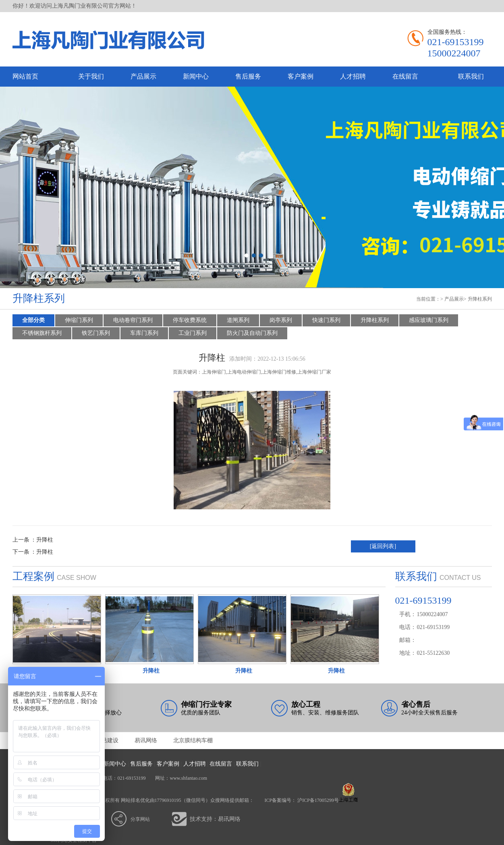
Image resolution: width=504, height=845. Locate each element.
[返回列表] (383, 546)
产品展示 (143, 76)
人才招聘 (353, 76)
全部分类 (33, 320)
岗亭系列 (281, 320)
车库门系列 (144, 333)
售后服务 (248, 76)
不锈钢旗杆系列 (42, 333)
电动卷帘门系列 (133, 320)
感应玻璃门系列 (429, 320)
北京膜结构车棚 (193, 740)
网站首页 (25, 76)
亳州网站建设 (102, 740)
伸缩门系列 (79, 320)
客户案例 (301, 76)
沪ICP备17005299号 (318, 800)
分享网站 (140, 819)
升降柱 (45, 540)
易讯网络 (146, 740)
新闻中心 (196, 76)
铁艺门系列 (96, 333)
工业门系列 (193, 333)
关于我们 (91, 76)
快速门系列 (326, 320)
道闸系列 (238, 320)
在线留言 (405, 76)
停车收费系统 (190, 320)
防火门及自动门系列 (252, 333)
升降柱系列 (480, 299)
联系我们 (471, 76)
